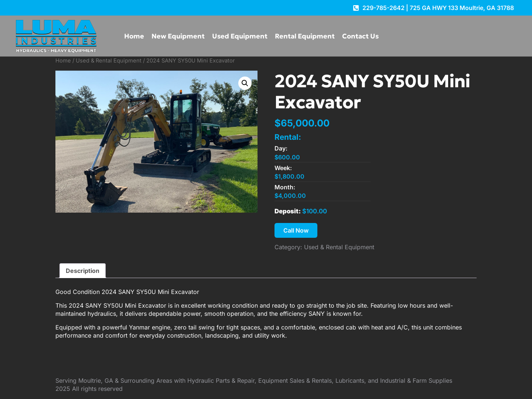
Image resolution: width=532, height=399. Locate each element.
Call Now (296, 230)
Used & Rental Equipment (109, 61)
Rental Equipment (305, 36)
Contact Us (360, 36)
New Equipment (178, 36)
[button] (245, 83)
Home (134, 36)
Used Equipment (240, 36)
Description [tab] (83, 271)
